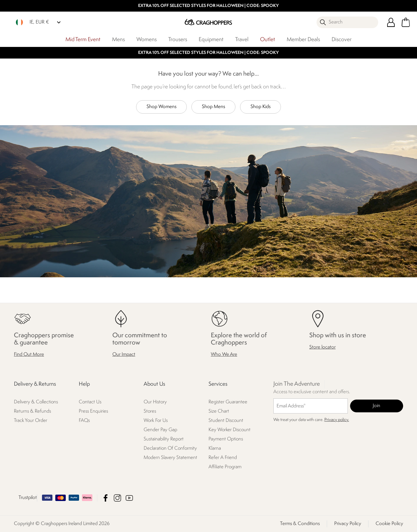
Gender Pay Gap (160, 430)
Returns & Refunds (32, 411)
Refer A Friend (223, 458)
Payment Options (226, 439)
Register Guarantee (228, 402)
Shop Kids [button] (260, 107)
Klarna (215, 448)
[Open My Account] (391, 22)
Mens (118, 40)
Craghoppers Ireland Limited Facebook (106, 498)
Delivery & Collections (36, 402)
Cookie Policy (389, 524)
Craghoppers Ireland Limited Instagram (117, 498)
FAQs (84, 421)
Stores (150, 411)
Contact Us (90, 402)
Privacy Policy (348, 524)
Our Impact (124, 355)
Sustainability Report (164, 439)
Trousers (178, 40)
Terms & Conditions (300, 524)
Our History (155, 402)
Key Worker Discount (229, 430)
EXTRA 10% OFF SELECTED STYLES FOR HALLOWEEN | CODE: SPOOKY (209, 6)
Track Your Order (31, 421)
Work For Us (156, 421)
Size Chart (219, 411)
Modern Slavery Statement (170, 458)
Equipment (211, 40)
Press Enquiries (93, 411)
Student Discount (226, 421)
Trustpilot (28, 498)
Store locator (322, 347)
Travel (242, 40)
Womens (147, 40)
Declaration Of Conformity (170, 448)
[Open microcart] (406, 22)
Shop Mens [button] (213, 107)
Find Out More (29, 355)
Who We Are (224, 355)
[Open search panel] (348, 22)
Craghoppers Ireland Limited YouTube (129, 498)
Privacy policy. (337, 420)
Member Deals (303, 40)
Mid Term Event (83, 40)
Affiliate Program (225, 467)
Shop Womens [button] (161, 107)
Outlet (268, 40)
